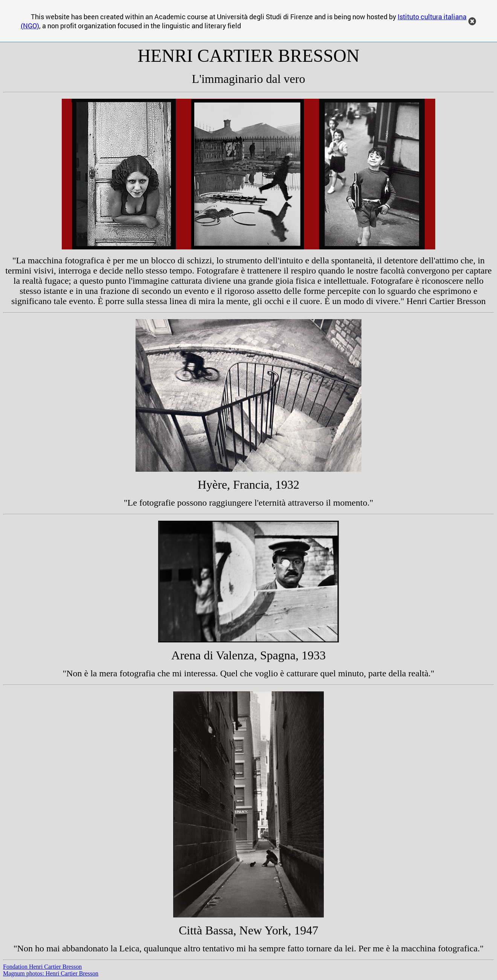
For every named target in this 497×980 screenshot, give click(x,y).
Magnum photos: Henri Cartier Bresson (51, 973)
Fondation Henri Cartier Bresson (42, 967)
